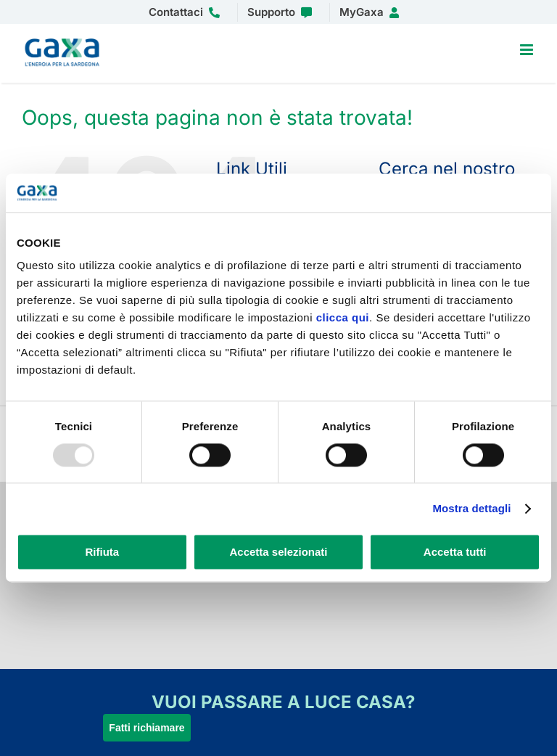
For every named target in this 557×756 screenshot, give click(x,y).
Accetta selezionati (278, 552)
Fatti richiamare (147, 728)
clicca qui (343, 317)
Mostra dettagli (471, 508)
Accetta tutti (455, 552)
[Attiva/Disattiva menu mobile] (528, 50)
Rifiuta (102, 552)
